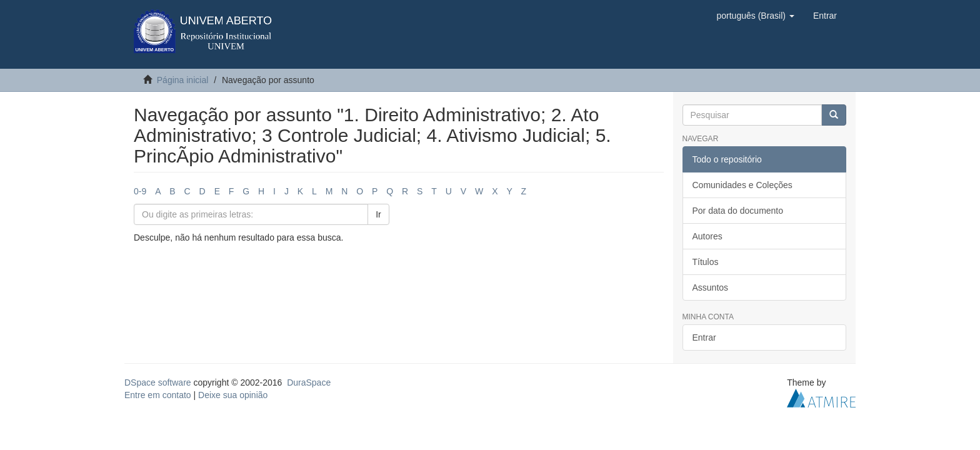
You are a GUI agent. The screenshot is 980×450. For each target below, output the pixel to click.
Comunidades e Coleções (742, 185)
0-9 (140, 191)
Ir (378, 214)
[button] (755, 16)
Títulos (706, 262)
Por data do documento (738, 211)
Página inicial (183, 80)
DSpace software (158, 382)
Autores (707, 236)
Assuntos (711, 287)
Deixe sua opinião (233, 395)
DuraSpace (309, 382)
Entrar (704, 337)
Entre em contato (158, 395)
